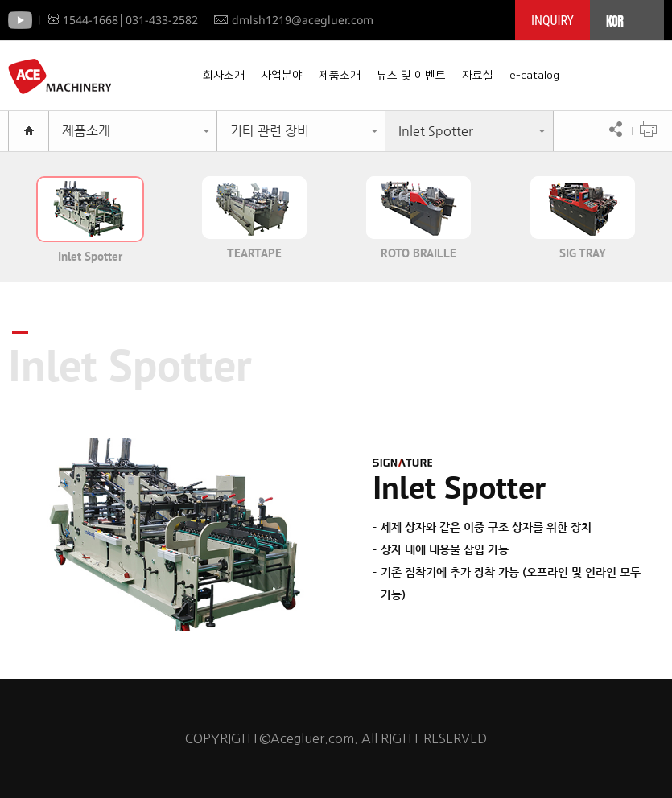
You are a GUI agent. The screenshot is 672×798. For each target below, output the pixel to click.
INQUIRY (552, 21)
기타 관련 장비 (270, 131)
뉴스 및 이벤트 (411, 76)
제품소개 (340, 76)
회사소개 (224, 76)
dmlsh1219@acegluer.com (294, 20)
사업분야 (282, 76)
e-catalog (534, 76)
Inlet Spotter (436, 131)
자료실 (478, 76)
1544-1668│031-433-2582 (123, 20)
